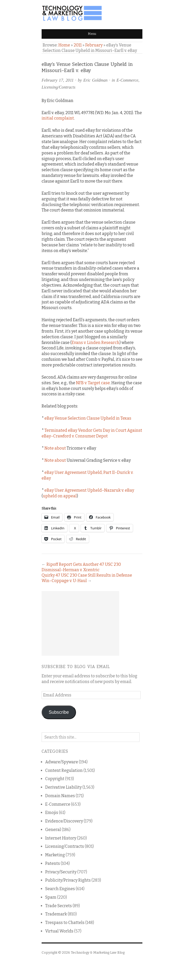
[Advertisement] (80, 623)
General (53, 830)
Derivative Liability (63, 787)
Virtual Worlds (59, 931)
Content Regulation (64, 770)
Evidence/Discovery (64, 821)
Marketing (55, 855)
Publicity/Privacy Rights (68, 880)
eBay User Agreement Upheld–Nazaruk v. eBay (89, 490)
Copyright (55, 779)
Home (64, 45)
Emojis (52, 813)
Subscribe (59, 712)
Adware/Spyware (62, 762)
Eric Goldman (95, 80)
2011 (78, 45)
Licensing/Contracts (59, 87)
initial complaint (58, 118)
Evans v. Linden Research (95, 343)
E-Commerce (127, 80)
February (94, 45)
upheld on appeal (60, 496)
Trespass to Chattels (65, 923)
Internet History (61, 838)
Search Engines (60, 889)
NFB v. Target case (93, 383)
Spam (51, 897)
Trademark (56, 914)
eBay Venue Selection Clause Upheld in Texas (88, 418)
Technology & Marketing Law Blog (98, 952)
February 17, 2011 (58, 80)
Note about (55, 448)
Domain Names (60, 796)
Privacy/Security (61, 872)
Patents (53, 863)
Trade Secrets (59, 906)
